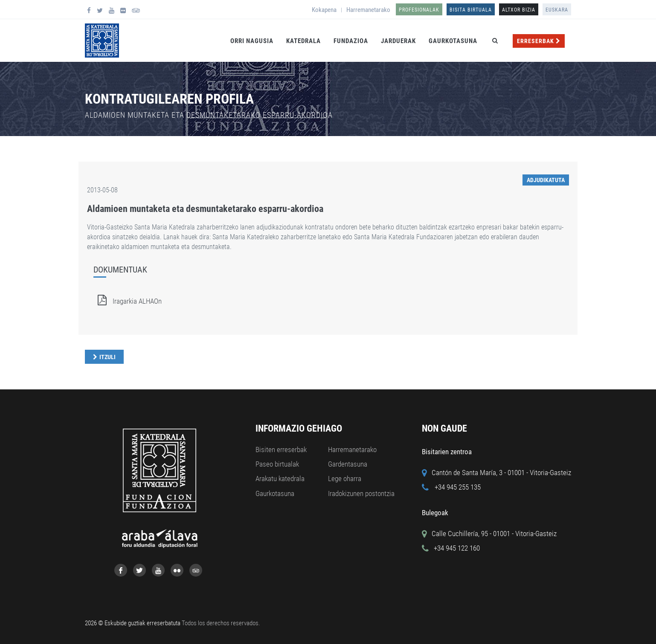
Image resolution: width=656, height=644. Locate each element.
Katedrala (303, 41)
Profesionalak (419, 10)
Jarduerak (398, 41)
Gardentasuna (348, 464)
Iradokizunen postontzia (361, 493)
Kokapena (324, 10)
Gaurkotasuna (453, 41)
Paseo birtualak (277, 464)
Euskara (557, 10)
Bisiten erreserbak (281, 450)
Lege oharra (345, 479)
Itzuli (107, 357)
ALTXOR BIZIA (519, 10)
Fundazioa (351, 41)
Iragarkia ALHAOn (128, 301)
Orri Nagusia (252, 41)
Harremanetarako (368, 10)
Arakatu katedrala (280, 479)
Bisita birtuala (471, 10)
